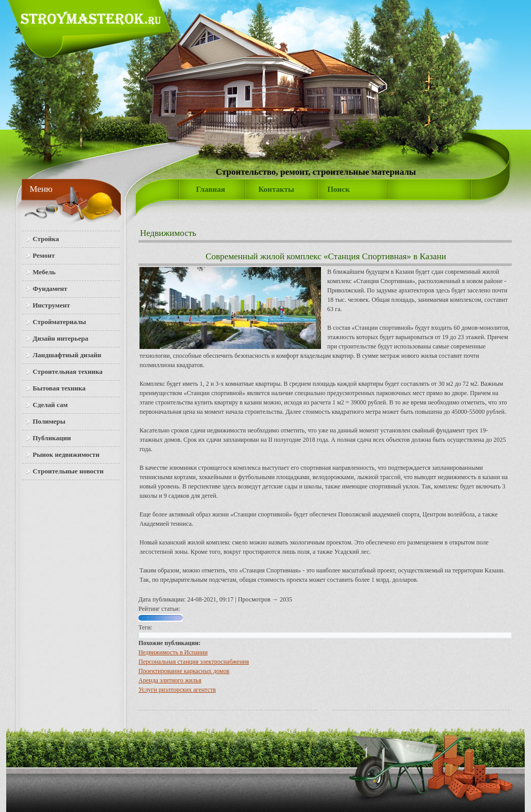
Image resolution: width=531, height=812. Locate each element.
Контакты (276, 189)
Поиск (338, 189)
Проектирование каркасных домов (184, 671)
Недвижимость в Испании (173, 652)
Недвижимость (168, 233)
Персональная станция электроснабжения (194, 662)
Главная (211, 189)
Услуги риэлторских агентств (177, 690)
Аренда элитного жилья (170, 680)
